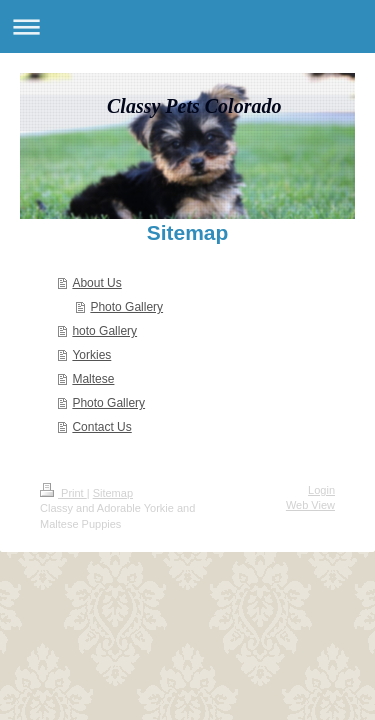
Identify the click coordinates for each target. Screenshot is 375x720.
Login (321, 490)
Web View (310, 505)
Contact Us (101, 427)
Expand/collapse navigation (187, 26)
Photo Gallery (126, 307)
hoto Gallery (104, 331)
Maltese (93, 379)
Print (63, 493)
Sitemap (113, 493)
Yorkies (91, 355)
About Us (96, 283)
